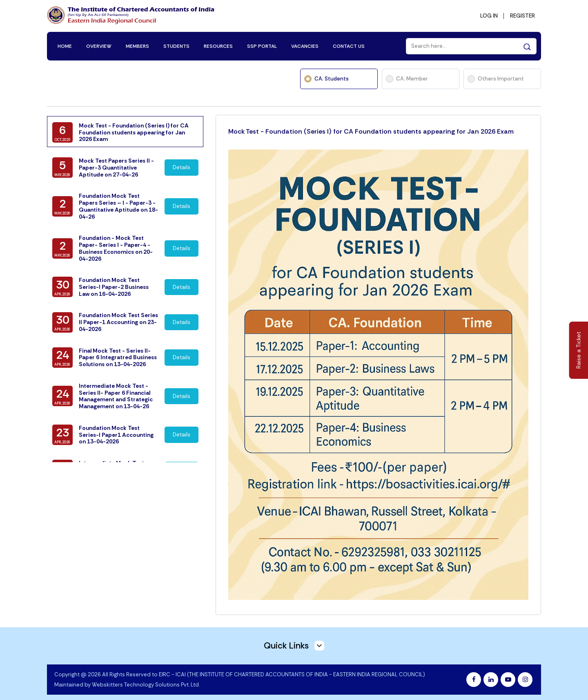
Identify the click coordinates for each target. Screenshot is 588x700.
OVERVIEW (100, 42)
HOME (66, 42)
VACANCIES (306, 42)
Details (182, 170)
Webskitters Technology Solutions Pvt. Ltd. (146, 678)
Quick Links (294, 639)
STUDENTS (178, 42)
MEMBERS (139, 42)
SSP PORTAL (263, 42)
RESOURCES (219, 42)
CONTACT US (350, 42)
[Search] (470, 42)
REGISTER (521, 15)
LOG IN (487, 15)
